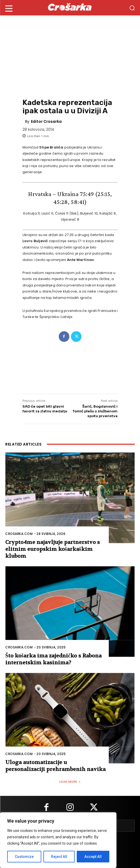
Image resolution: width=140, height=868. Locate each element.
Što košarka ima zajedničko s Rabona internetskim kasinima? (53, 659)
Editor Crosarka (46, 121)
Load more (70, 782)
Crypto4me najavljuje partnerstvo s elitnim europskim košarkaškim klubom (53, 549)
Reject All (59, 857)
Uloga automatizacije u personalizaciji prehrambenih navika (55, 766)
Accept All (93, 857)
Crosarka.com (19, 534)
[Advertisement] (70, 55)
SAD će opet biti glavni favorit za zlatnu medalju (45, 409)
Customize (24, 857)
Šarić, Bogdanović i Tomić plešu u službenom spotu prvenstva (95, 411)
